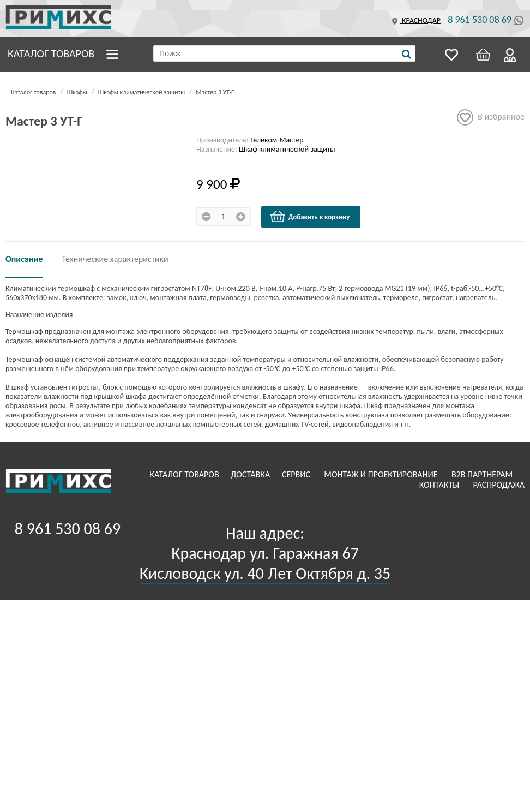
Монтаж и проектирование (382, 474)
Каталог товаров (51, 53)
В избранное (491, 117)
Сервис (297, 474)
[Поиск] (406, 54)
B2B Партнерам (483, 474)
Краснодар (415, 20)
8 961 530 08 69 (480, 20)
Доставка (251, 474)
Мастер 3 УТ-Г (215, 92)
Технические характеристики (115, 259)
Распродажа (499, 485)
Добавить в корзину (310, 217)
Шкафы (77, 92)
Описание (24, 259)
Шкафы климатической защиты (141, 92)
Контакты (440, 485)
